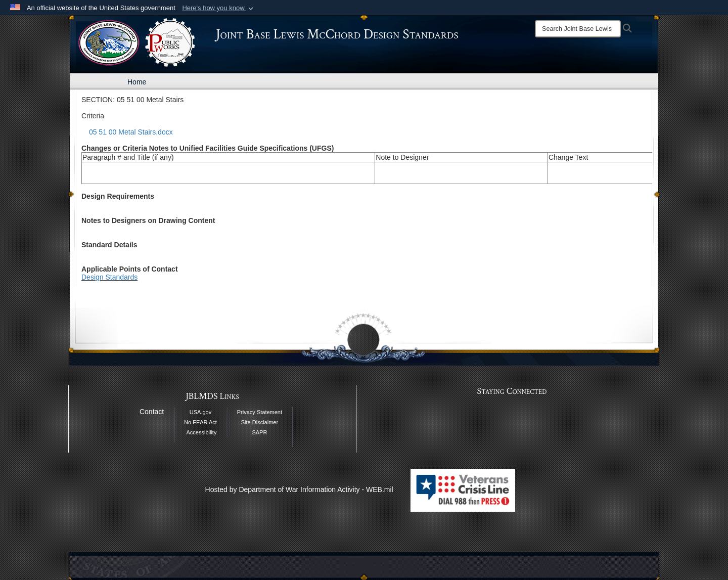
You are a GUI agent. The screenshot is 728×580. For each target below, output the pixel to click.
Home (137, 82)
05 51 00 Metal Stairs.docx (131, 132)
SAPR (259, 432)
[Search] (578, 29)
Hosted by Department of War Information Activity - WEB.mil (299, 489)
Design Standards (109, 277)
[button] (219, 8)
